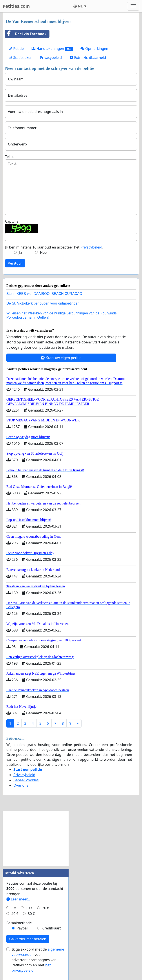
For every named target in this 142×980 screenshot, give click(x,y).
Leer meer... (18, 899)
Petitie (16, 49)
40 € (15, 914)
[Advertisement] (36, 838)
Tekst (9, 157)
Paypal (22, 928)
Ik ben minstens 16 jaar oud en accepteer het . (54, 247)
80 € (31, 914)
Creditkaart (51, 928)
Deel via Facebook (26, 34)
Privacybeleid (51, 58)
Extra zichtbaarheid (88, 58)
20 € (46, 908)
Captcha (12, 221)
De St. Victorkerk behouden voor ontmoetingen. (43, 303)
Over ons (21, 785)
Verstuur (15, 263)
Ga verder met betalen (28, 939)
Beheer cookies (26, 780)
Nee (43, 252)
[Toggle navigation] (133, 6)
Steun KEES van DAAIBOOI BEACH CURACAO (44, 294)
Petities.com (16, 6)
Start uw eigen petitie (61, 358)
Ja (20, 252)
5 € (14, 908)
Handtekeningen (52, 49)
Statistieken (21, 58)
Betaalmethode (19, 923)
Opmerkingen (94, 49)
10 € (29, 908)
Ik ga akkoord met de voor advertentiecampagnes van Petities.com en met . (38, 960)
